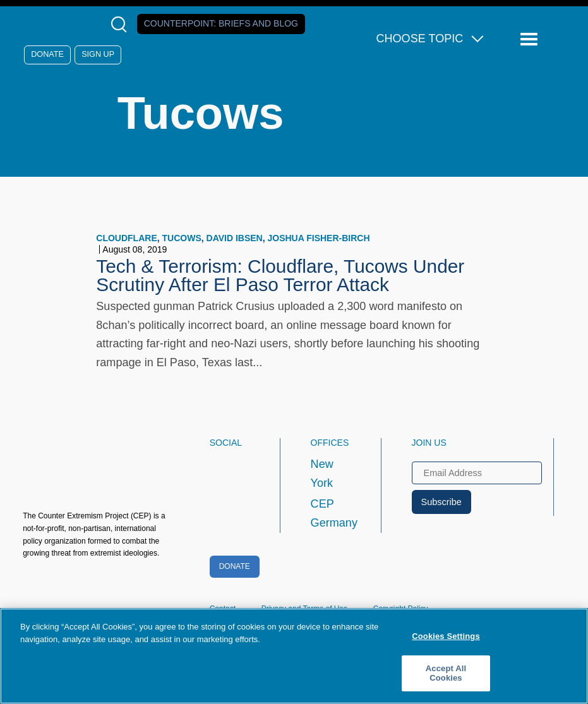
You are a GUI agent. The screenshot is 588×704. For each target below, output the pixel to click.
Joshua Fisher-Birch (319, 238)
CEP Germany (334, 513)
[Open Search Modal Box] (122, 24)
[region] (294, 656)
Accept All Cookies (446, 673)
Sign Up (98, 54)
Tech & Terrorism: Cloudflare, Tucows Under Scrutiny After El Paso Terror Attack (280, 276)
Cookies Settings (446, 636)
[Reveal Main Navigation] (531, 39)
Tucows (182, 238)
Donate (47, 54)
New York (322, 474)
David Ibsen (235, 238)
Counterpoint (221, 23)
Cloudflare (126, 238)
